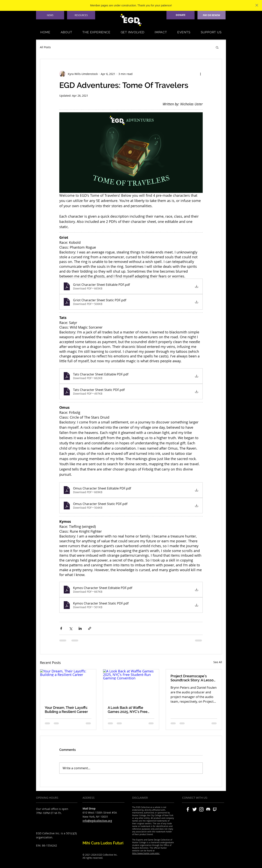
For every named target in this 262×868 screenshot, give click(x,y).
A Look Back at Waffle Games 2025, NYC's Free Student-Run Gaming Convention (128, 710)
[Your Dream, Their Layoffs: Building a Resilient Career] (68, 685)
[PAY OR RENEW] (212, 15)
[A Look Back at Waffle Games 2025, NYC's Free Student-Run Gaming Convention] (131, 685)
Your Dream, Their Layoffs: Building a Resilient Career (66, 710)
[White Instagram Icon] (201, 809)
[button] (66, 32)
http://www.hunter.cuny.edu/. (146, 853)
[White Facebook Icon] (188, 809)
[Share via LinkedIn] (80, 628)
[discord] (208, 809)
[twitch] (215, 809)
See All (218, 662)
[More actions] (200, 74)
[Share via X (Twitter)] (71, 628)
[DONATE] (181, 15)
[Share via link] (90, 628)
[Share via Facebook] (61, 628)
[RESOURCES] (81, 15)
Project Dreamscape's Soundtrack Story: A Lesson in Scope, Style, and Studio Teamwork (193, 678)
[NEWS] (50, 15)
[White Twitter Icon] (195, 809)
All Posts (45, 47)
